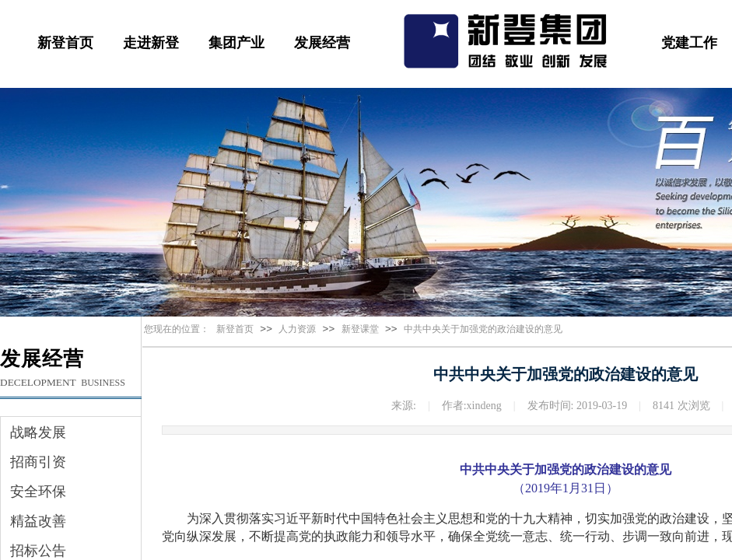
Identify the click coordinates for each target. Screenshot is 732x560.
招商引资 (38, 462)
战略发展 (38, 432)
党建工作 (689, 43)
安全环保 (38, 492)
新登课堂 (360, 329)
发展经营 (322, 43)
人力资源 (297, 329)
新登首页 (65, 43)
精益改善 (38, 521)
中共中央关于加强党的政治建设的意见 (483, 329)
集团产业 (236, 43)
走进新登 (151, 43)
